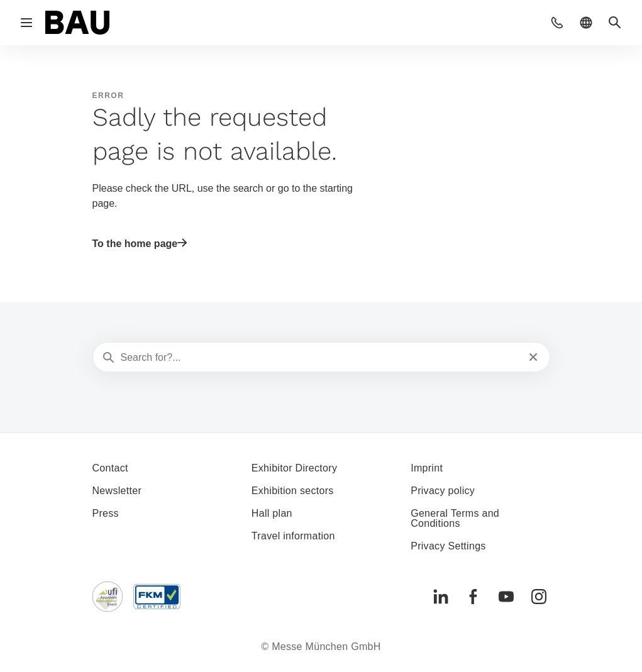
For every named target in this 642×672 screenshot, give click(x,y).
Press (106, 513)
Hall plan (272, 513)
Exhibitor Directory (294, 468)
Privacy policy (443, 491)
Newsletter (117, 491)
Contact (110, 468)
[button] (557, 23)
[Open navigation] (26, 23)
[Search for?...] (320, 358)
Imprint (427, 468)
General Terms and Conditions (455, 518)
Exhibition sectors (293, 491)
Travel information (293, 536)
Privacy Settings (448, 546)
